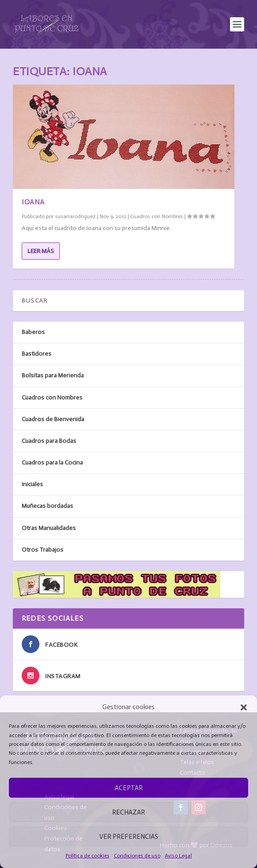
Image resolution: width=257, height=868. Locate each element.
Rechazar (128, 812)
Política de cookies (88, 856)
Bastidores (37, 354)
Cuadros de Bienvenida (53, 419)
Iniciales (32, 484)
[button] (244, 707)
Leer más (41, 251)
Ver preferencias (129, 837)
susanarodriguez (75, 216)
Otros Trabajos (43, 550)
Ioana (33, 202)
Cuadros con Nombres (157, 216)
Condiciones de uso (137, 856)
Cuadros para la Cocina (52, 463)
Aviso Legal (178, 856)
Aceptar (129, 788)
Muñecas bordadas (47, 506)
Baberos (33, 332)
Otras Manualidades (49, 528)
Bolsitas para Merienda (53, 375)
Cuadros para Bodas (49, 441)
